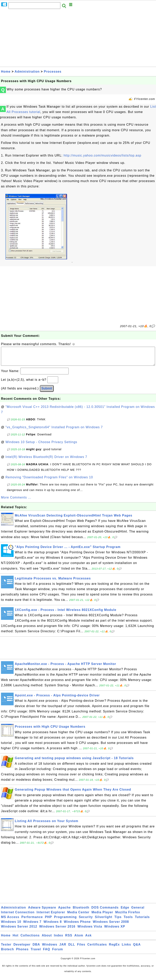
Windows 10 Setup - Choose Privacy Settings (41, 446)
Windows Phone (77, 926)
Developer (22, 948)
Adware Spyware (42, 911)
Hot (16, 939)
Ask (88, 939)
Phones (22, 953)
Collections (30, 939)
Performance (32, 921)
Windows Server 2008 (111, 926)
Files (81, 948)
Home (6, 72)
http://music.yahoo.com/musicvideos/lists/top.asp (102, 155)
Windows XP (115, 930)
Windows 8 (53, 926)
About (47, 939)
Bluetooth (81, 911)
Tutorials (142, 921)
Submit (47, 392)
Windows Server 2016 (57, 930)
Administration (27, 72)
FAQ (47, 953)
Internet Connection (18, 916)
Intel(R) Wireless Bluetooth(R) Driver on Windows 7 (46, 461)
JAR (63, 948)
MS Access (10, 921)
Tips (118, 921)
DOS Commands (105, 911)
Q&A (137, 948)
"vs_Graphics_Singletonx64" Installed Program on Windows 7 (54, 431)
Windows (50, 948)
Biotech (7, 953)
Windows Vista (90, 930)
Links (127, 948)
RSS (69, 939)
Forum (57, 953)
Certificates (97, 948)
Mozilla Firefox (128, 916)
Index (58, 939)
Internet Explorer (51, 916)
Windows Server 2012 (19, 930)
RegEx (114, 948)
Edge (125, 911)
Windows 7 (32, 926)
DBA (36, 948)
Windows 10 (11, 926)
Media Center (78, 916)
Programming (65, 921)
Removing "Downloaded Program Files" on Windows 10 (49, 481)
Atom (79, 939)
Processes (53, 72)
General (138, 911)
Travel (36, 953)
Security (86, 921)
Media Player (102, 916)
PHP (49, 921)
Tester (6, 948)
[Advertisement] (78, 39)
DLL (72, 948)
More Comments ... (16, 501)
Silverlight (104, 921)
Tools (128, 921)
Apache (64, 911)
